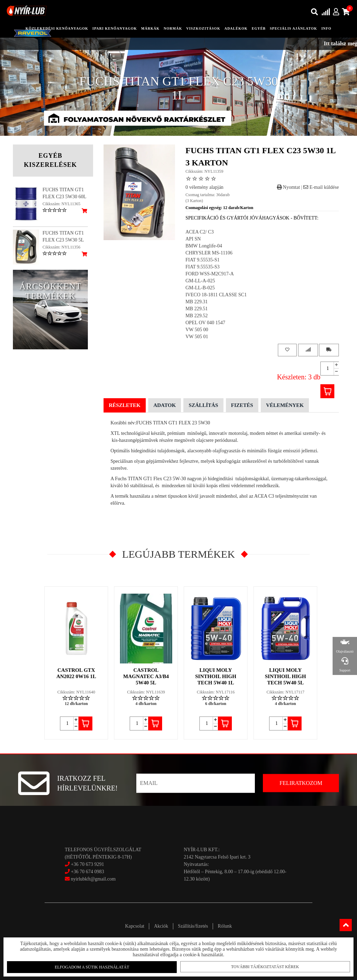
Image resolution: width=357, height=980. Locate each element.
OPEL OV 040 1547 (205, 323)
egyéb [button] (259, 28)
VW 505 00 (197, 330)
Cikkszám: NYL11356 (62, 247)
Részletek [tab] (125, 405)
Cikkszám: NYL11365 (62, 204)
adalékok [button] (236, 28)
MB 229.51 (197, 309)
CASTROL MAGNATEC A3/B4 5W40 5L (146, 676)
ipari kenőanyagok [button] (115, 28)
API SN (193, 239)
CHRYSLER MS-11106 (209, 253)
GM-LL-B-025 (200, 288)
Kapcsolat (132, 926)
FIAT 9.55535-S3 (203, 267)
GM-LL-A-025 (200, 281)
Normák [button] (173, 28)
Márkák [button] (150, 28)
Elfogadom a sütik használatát (95, 966)
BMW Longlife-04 (204, 246)
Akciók (160, 926)
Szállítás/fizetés (194, 926)
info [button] (326, 28)
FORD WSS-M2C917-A (210, 274)
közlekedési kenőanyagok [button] (57, 28)
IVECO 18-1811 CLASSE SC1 (216, 295)
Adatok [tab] (165, 405)
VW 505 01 (197, 337)
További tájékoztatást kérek (262, 966)
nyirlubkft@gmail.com (90, 879)
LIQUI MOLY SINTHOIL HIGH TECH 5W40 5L (286, 676)
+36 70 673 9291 (87, 864)
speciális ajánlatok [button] (294, 28)
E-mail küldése (321, 187)
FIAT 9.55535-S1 (203, 260)
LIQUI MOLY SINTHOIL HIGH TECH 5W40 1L (216, 676)
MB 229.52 (197, 316)
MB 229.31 (197, 302)
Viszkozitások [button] (203, 28)
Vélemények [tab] (285, 405)
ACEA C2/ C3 (200, 232)
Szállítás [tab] (203, 405)
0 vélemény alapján (204, 187)
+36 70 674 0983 (87, 872)
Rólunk (227, 926)
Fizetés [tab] (242, 405)
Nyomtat (288, 187)
